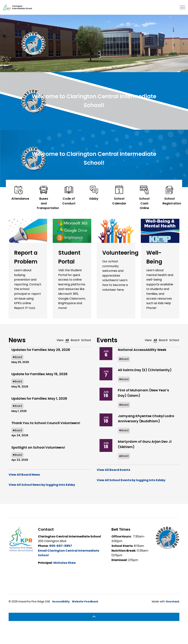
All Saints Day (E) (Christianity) (145, 370)
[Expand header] (182, 7)
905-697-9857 (61, 546)
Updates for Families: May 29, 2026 (41, 350)
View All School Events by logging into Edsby (131, 480)
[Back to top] (94, 617)
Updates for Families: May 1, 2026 (39, 398)
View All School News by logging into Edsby (42, 485)
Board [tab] (75, 340)
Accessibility (61, 601)
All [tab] (67, 340)
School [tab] (86, 340)
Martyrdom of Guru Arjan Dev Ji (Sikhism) (145, 444)
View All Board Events (113, 470)
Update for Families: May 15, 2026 (39, 374)
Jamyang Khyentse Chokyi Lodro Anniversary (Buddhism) (146, 419)
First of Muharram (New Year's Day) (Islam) (143, 393)
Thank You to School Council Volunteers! (46, 423)
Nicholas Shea (65, 563)
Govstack (173, 601)
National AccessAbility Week (142, 350)
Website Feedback (85, 601)
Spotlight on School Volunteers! (38, 447)
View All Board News (24, 475)
